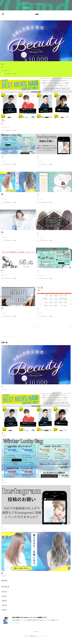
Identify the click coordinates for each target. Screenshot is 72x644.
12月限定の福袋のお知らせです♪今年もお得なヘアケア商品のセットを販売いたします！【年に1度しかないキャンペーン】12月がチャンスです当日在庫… (18, 164)
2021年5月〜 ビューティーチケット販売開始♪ (51, 199)
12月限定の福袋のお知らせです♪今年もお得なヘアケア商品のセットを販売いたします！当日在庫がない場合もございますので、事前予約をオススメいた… (54, 278)
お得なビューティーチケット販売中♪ (12, 313)
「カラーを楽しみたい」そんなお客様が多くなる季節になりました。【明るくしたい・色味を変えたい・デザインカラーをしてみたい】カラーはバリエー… (18, 202)
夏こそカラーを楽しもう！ (9, 199)
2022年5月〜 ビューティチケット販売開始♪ (20, 64)
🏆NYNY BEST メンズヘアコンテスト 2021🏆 (21, 123)
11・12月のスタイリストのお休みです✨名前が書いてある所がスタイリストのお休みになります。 (54, 316)
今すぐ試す (26, 8)
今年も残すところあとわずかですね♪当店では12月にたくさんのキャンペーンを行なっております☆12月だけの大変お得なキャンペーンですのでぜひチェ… (54, 240)
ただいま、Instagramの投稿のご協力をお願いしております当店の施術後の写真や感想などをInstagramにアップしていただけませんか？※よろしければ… (54, 164)
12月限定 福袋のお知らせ (45, 275)
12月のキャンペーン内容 (44, 237)
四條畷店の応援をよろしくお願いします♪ (14, 237)
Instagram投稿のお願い (44, 161)
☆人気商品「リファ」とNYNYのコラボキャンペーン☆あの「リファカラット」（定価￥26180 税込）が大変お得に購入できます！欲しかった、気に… (18, 280)
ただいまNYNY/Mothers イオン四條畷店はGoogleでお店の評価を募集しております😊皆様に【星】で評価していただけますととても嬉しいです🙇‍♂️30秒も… (18, 240)
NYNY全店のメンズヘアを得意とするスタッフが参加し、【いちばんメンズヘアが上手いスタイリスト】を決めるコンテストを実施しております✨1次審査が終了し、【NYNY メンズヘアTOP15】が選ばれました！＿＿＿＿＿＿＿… (35, 127)
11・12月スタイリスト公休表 (46, 313)
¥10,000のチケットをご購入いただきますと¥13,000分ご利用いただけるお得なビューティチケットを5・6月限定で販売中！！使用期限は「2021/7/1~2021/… (54, 202)
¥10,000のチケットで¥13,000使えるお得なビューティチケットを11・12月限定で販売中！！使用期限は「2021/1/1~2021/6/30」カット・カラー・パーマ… (18, 316)
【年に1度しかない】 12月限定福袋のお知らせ (15, 161)
